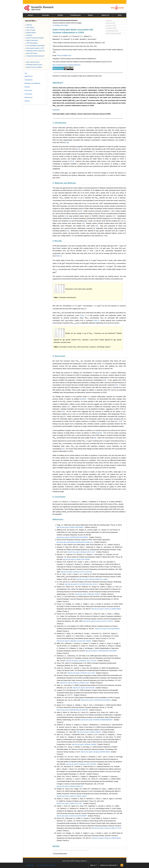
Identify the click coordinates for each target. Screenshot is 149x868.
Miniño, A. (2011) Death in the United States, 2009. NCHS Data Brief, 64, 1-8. (82, 545)
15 (81, 211)
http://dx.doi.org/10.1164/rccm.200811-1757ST (107, 828)
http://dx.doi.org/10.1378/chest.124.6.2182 (81, 673)
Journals (45, 15)
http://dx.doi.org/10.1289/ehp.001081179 (70, 786)
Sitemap (77, 861)
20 (97, 226)
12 (70, 161)
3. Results (57, 241)
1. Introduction (59, 123)
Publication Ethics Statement (35, 51)
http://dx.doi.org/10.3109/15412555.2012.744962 (92, 579)
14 (78, 211)
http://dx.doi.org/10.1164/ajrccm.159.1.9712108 (81, 661)
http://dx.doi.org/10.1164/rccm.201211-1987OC (98, 621)
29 (64, 416)
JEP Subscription (31, 43)
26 (85, 399)
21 (68, 231)
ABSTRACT (58, 83)
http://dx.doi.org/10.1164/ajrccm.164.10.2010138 (76, 572)
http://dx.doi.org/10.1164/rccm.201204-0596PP (72, 816)
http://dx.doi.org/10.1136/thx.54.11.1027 (70, 803)
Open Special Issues (32, 62)
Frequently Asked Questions (35, 56)
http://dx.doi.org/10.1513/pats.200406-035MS (95, 752)
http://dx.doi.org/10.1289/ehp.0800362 (89, 732)
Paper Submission (31, 40)
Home (30, 15)
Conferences (75, 15)
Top (26, 73)
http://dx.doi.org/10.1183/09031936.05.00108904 (72, 537)
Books (60, 15)
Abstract (108, 21)
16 (67, 216)
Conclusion (28, 94)
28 (63, 411)
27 (69, 407)
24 (117, 385)
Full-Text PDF (110, 23)
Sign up (93, 865)
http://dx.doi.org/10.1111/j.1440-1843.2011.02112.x (82, 584)
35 (101, 433)
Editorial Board (30, 33)
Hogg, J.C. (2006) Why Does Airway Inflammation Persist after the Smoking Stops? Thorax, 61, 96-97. (90, 525)
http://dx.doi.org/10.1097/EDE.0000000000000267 (97, 720)
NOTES (56, 846)
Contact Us (84, 861)
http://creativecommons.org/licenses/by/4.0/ (66, 65)
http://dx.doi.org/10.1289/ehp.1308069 (84, 744)
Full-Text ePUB (111, 28)
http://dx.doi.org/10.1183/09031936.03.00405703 (72, 710)
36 (95, 438)
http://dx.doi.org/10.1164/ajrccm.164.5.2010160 (81, 764)
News (90, 15)
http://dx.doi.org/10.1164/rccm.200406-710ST (74, 683)
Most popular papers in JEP (34, 48)
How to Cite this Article (113, 33)
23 (105, 380)
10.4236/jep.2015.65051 (60, 25)
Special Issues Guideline (34, 67)
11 (93, 151)
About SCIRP (70, 861)
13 (73, 161)
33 (121, 421)
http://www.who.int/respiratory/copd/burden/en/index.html (75, 542)
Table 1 (59, 256)
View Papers (30, 27)
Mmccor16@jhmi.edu (64, 55)
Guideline (29, 35)
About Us (105, 15)
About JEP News (31, 53)
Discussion (28, 90)
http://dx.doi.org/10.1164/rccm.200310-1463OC (72, 796)
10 (79, 149)
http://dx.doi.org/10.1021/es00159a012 (107, 629)
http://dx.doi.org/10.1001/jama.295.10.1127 (81, 552)
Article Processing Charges (34, 38)
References (58, 519)
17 (114, 216)
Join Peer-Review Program (46, 865)
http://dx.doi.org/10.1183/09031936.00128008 (96, 700)
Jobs (120, 15)
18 (70, 221)
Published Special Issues (34, 65)
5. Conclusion (59, 497)
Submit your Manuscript (108, 865)
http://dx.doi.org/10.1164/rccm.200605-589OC (106, 609)
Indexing (28, 25)
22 (85, 309)
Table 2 (83, 315)
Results (27, 87)
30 (116, 421)
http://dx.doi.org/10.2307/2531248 (84, 688)
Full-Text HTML (111, 26)
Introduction (29, 80)
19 (83, 223)
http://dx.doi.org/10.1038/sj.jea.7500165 (87, 594)
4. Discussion (59, 356)
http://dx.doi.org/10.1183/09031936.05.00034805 (101, 651)
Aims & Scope (30, 30)
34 (97, 433)
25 (81, 399)
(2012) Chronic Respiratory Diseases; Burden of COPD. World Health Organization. (84, 540)
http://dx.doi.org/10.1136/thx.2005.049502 (70, 527)
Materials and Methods (32, 83)
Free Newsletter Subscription (35, 46)
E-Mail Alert (30, 865)
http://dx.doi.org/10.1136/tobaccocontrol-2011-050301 (74, 641)
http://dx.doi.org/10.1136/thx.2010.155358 (76, 559)
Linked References (112, 31)
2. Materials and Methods (64, 183)
